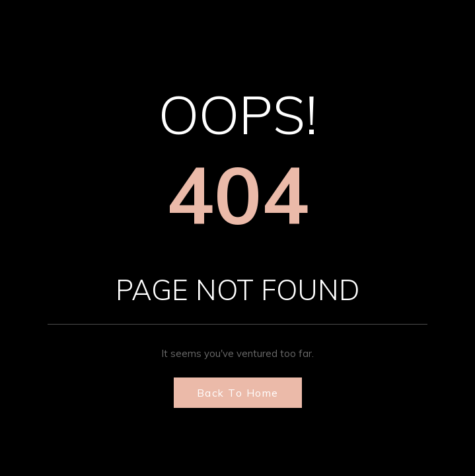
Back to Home (238, 393)
